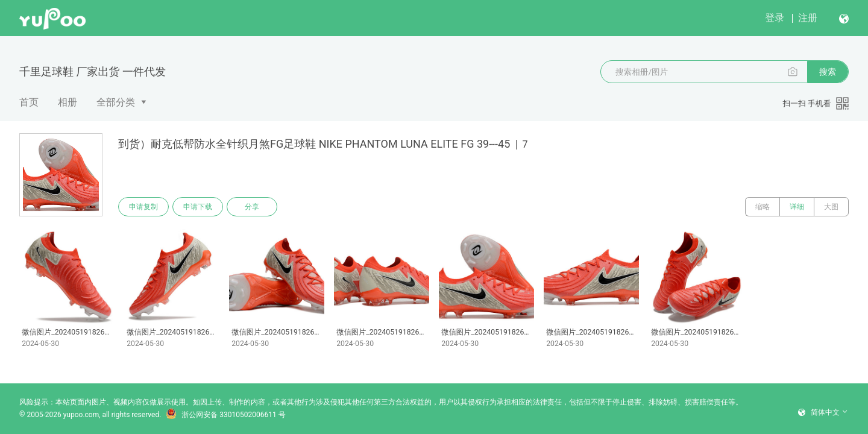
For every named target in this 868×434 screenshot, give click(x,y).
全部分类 (116, 102)
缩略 (763, 207)
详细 (797, 207)
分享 (252, 207)
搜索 (828, 72)
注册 (808, 18)
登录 (775, 18)
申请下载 (198, 207)
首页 (29, 102)
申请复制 (143, 207)
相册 (68, 102)
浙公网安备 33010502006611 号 (225, 415)
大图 (831, 207)
